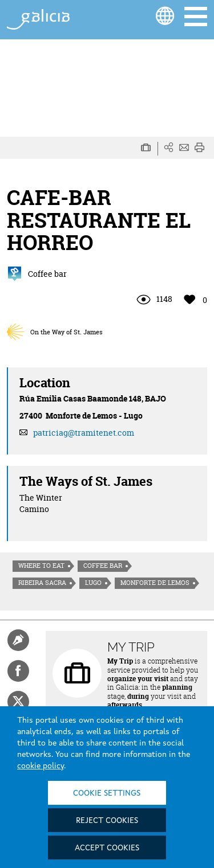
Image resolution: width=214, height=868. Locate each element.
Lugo (93, 583)
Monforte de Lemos (155, 583)
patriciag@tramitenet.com (84, 433)
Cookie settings (107, 793)
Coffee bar (103, 566)
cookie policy (41, 766)
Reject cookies (107, 821)
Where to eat (41, 566)
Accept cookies (107, 848)
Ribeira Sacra (42, 583)
